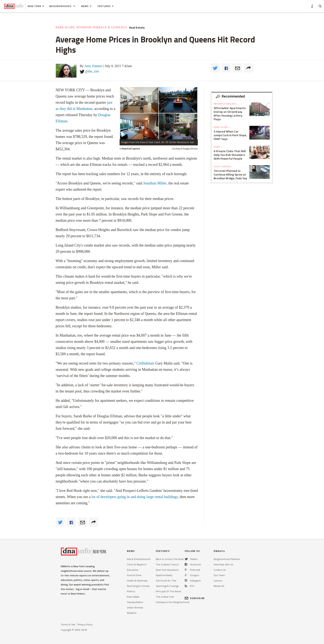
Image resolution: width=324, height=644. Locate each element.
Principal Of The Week (169, 591)
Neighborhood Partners (227, 559)
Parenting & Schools (138, 586)
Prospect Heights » (226, 104)
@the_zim (92, 71)
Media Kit (219, 586)
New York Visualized (167, 570)
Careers (218, 581)
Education (133, 570)
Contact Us (220, 570)
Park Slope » (222, 127)
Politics (131, 591)
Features (105, 6)
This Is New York (165, 597)
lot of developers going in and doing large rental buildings (134, 497)
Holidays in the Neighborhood (173, 602)
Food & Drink (134, 575)
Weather (132, 613)
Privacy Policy (85, 624)
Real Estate (137, 28)
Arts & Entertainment (139, 559)
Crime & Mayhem (137, 564)
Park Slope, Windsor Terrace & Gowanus (91, 27)
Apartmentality (164, 575)
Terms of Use (68, 624)
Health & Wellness (137, 581)
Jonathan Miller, (155, 183)
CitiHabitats (146, 363)
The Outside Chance (167, 564)
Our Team (219, 575)
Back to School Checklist (170, 559)
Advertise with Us (223, 564)
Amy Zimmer (94, 66)
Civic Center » (223, 167)
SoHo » (218, 147)
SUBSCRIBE (195, 598)
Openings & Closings (167, 586)
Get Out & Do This (166, 581)
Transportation (135, 602)
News (86, 6)
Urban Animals (135, 607)
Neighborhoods (62, 6)
